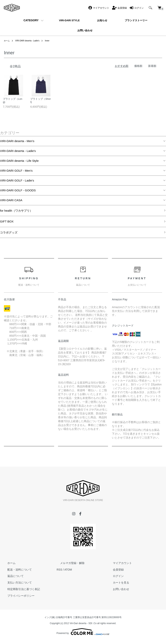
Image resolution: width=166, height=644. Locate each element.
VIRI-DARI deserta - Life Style (19, 164)
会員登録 (115, 572)
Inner (53, 41)
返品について (12, 579)
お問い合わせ (118, 592)
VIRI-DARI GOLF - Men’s (16, 173)
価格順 (138, 66)
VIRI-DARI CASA (11, 203)
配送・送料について (16, 572)
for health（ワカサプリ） (16, 213)
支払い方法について (16, 585)
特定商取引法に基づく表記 (20, 592)
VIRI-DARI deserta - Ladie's (31, 41)
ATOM (68, 572)
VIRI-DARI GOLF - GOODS (18, 193)
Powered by (83, 635)
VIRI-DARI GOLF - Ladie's (17, 183)
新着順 (152, 66)
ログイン (115, 579)
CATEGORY (31, 20)
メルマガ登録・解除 (69, 566)
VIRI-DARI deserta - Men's (17, 144)
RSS (59, 572)
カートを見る (118, 585)
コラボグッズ (9, 235)
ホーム (7, 41)
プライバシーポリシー (17, 599)
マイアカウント (119, 566)
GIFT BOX (7, 224)
